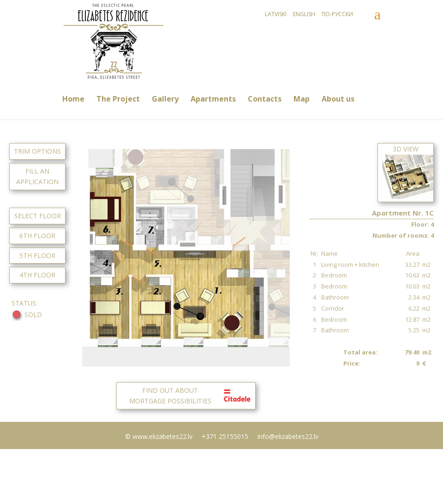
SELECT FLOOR (38, 216)
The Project (118, 99)
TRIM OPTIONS (37, 151)
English (304, 14)
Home (73, 99)
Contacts (265, 99)
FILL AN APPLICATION (37, 177)
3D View (406, 172)
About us (338, 99)
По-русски (337, 14)
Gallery (165, 99)
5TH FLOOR (37, 255)
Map (302, 99)
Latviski (276, 14)
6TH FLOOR (37, 236)
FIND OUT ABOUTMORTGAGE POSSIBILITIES (191, 396)
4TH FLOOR (37, 275)
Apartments (213, 99)
